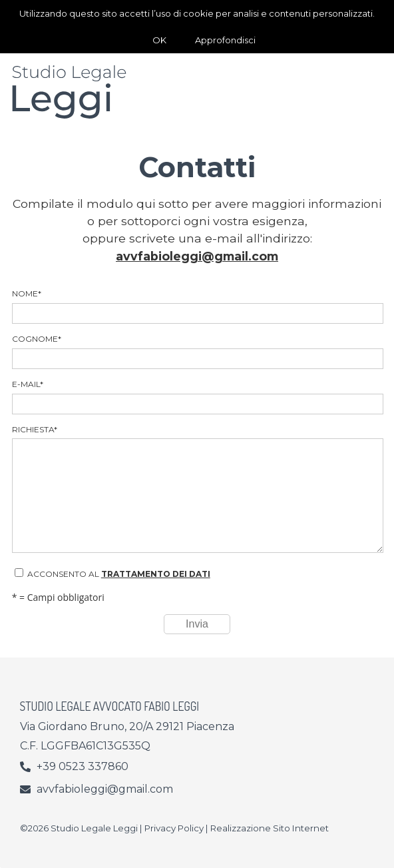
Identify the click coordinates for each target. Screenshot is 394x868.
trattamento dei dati (156, 574)
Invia (197, 624)
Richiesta (197, 489)
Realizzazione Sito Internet (270, 828)
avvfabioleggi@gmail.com (197, 256)
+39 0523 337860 (83, 766)
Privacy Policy (174, 828)
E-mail (197, 397)
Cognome (197, 351)
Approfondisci (225, 40)
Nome (197, 306)
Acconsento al (112, 574)
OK (159, 40)
